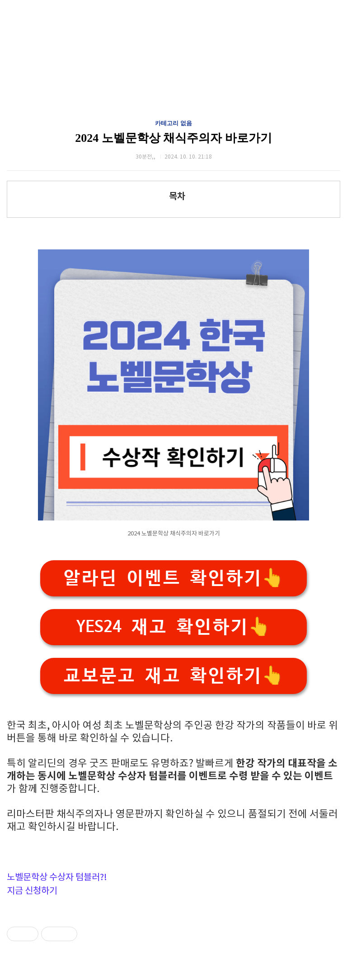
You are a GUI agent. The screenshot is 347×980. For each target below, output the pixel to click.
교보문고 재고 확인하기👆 (173, 676)
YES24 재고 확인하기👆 (173, 627)
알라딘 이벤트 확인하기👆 (173, 578)
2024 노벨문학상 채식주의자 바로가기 (173, 138)
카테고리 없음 (173, 123)
